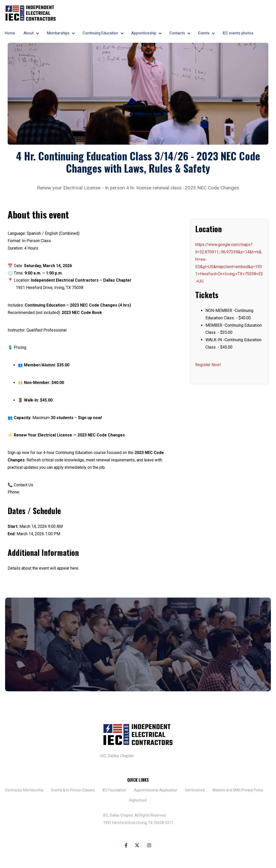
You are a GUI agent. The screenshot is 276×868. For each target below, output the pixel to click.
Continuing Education (100, 33)
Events (204, 33)
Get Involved (195, 790)
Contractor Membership (24, 790)
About (29, 33)
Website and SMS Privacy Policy (238, 790)
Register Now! (208, 365)
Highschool (138, 800)
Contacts (177, 33)
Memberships (58, 33)
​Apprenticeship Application (156, 790)
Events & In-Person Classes (73, 790)
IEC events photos (238, 33)
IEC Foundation (114, 790)
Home (10, 33)
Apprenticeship (144, 33)
